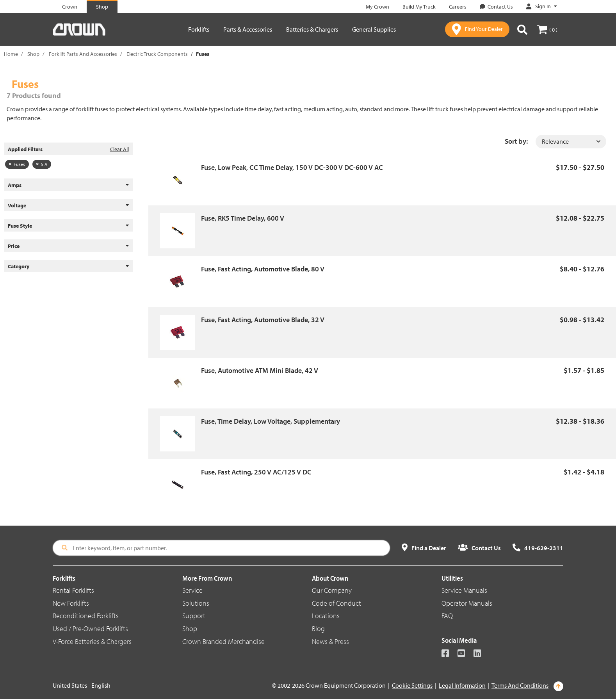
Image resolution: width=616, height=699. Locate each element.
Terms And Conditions (520, 685)
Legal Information (462, 685)
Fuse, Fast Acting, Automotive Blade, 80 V (263, 269)
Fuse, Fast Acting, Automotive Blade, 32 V (263, 320)
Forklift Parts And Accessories (83, 54)
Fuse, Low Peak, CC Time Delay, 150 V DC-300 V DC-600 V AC (292, 167)
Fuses (17, 164)
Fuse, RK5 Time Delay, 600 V (243, 218)
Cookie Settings (412, 685)
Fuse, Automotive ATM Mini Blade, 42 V (260, 370)
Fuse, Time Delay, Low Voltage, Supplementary (271, 421)
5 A (42, 164)
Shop (33, 54)
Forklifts (199, 29)
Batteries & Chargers (312, 29)
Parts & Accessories (248, 29)
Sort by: (516, 141)
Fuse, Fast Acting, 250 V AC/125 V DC (256, 472)
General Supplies (374, 29)
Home (11, 54)
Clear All (119, 149)
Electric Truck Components (157, 54)
